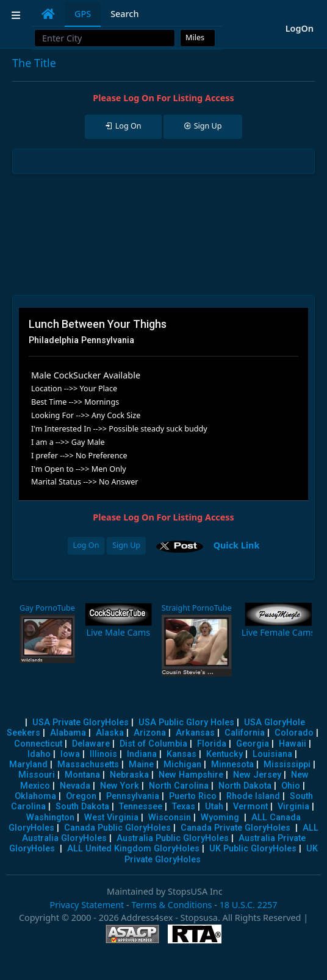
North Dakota (245, 786)
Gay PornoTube (47, 608)
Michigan (182, 765)
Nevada (75, 786)
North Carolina (179, 786)
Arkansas (195, 733)
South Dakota (82, 807)
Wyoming (220, 818)
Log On (86, 545)
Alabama (68, 733)
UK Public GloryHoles (253, 849)
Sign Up (126, 545)
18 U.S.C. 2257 (249, 905)
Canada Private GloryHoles (235, 828)
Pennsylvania (133, 796)
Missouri (37, 775)
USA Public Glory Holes (186, 723)
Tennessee (141, 807)
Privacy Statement (87, 905)
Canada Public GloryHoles (117, 828)
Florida (212, 744)
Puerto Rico (193, 796)
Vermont (250, 807)
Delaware (91, 744)
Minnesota (232, 765)
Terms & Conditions (171, 905)
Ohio (291, 786)
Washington (50, 818)
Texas (184, 807)
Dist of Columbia (153, 744)
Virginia (293, 807)
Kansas (181, 754)
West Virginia (111, 818)
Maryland (28, 765)
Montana (82, 775)
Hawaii (293, 744)
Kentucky (225, 754)
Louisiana (272, 754)
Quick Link (237, 545)
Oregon (81, 796)
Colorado (294, 733)
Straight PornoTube (197, 608)
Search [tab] (124, 14)
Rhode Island (253, 796)
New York (120, 786)
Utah (214, 807)
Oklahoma (35, 796)
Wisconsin (170, 818)
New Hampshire (191, 775)
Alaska (110, 733)
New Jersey (257, 775)
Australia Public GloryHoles (173, 838)
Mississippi (287, 765)
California (245, 733)
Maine (141, 765)
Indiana (142, 754)
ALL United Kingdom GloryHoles (133, 849)
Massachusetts (88, 765)
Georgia (253, 744)
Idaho (39, 754)
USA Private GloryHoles (81, 723)
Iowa (70, 754)
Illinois (103, 754)
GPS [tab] (83, 14)
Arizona (150, 733)
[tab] (48, 14)
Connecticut (38, 744)
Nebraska (129, 775)
